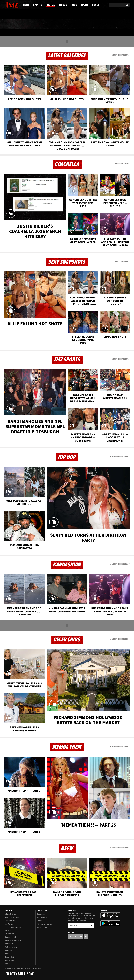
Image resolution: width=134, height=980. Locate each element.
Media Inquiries (42, 927)
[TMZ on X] (9, 4)
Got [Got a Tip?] (11, 14)
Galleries (8, 950)
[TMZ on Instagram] (18, 4)
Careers (40, 921)
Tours (102, 24)
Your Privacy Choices (13, 927)
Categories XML (11, 947)
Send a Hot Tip (42, 917)
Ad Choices (9, 924)
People (8, 954)
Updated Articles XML (13, 940)
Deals (120, 24)
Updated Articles (11, 937)
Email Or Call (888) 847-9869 (31, 15)
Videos (68, 24)
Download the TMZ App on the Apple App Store (110, 915)
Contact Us (41, 914)
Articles (8, 931)
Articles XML (10, 934)
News (10, 24)
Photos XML (10, 960)
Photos (48, 24)
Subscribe (91, 925)
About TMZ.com (11, 914)
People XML (10, 957)
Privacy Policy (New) (13, 917)
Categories (9, 944)
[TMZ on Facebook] (6, 4)
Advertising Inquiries (44, 924)
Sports (28, 24)
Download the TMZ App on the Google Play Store (110, 923)
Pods (85, 24)
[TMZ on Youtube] (14, 4)
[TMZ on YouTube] (81, 937)
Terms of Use (10, 921)
